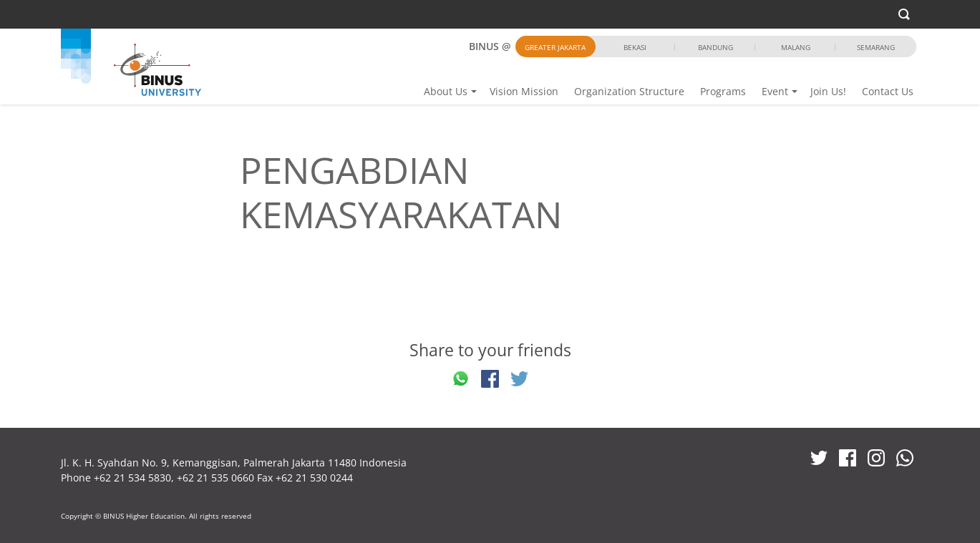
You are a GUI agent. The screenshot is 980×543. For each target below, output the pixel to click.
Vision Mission (524, 91)
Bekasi (635, 47)
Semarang (876, 47)
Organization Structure (629, 91)
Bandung (715, 47)
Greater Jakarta (555, 47)
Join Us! (828, 91)
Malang (796, 47)
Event (775, 91)
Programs (723, 91)
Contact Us (888, 91)
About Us (446, 91)
